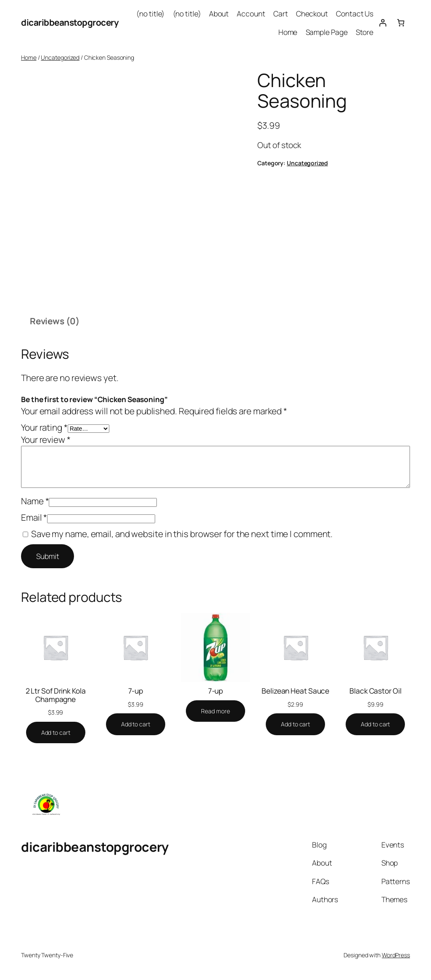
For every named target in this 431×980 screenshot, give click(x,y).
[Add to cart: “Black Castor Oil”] (375, 724)
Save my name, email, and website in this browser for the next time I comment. (182, 534)
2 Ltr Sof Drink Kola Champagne (56, 695)
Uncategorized (60, 57)
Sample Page (327, 32)
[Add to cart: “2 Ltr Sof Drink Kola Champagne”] (56, 733)
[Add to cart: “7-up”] (136, 724)
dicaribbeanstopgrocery (70, 22)
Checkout (312, 13)
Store (365, 32)
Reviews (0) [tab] (55, 321)
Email (34, 517)
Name (35, 501)
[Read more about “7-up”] (215, 711)
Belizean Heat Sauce (295, 691)
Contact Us (355, 13)
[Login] (382, 23)
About (219, 13)
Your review (46, 440)
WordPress (396, 955)
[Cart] (401, 23)
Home (288, 32)
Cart (281, 13)
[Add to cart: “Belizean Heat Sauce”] (295, 724)
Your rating (44, 427)
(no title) (150, 13)
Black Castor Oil (375, 691)
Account (251, 13)
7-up (136, 691)
